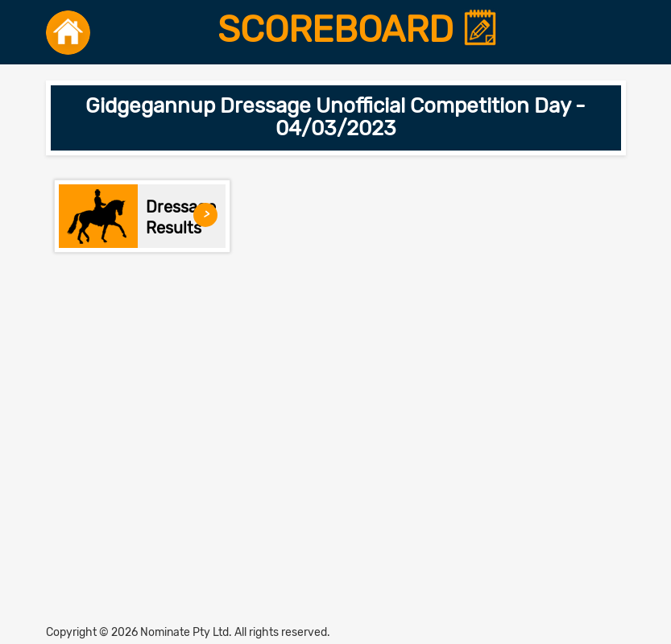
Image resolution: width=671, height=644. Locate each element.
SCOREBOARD (358, 30)
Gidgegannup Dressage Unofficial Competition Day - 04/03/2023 (335, 118)
